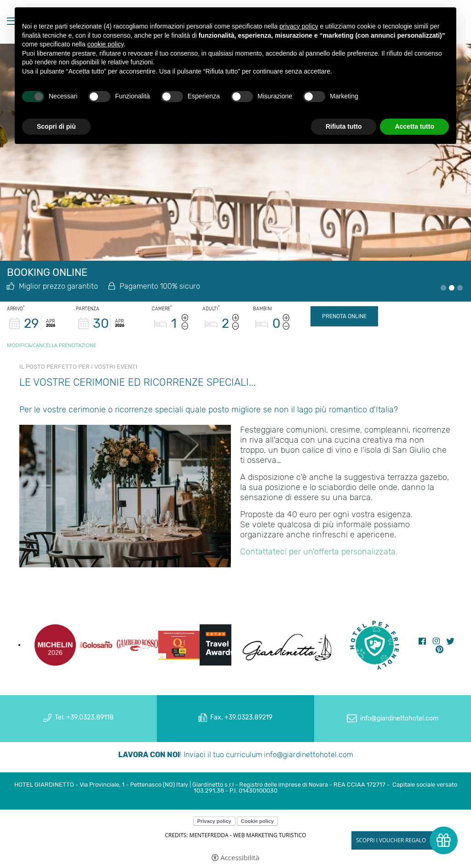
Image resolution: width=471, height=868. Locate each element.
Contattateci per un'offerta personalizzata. (319, 552)
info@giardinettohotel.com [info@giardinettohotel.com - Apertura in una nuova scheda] (399, 718)
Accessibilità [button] (240, 858)
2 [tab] (452, 288)
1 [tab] (443, 288)
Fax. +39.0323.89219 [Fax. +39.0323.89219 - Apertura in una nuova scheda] (241, 717)
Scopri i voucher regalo (391, 840)
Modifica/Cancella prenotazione (52, 345)
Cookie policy (258, 821)
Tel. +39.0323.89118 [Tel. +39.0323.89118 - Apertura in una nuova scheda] (84, 717)
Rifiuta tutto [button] (344, 126)
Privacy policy (214, 821)
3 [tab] (460, 288)
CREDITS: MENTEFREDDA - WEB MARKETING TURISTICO (235, 835)
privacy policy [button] (299, 26)
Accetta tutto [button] (414, 126)
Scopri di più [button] (56, 126)
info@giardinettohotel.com (309, 755)
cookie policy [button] (106, 44)
